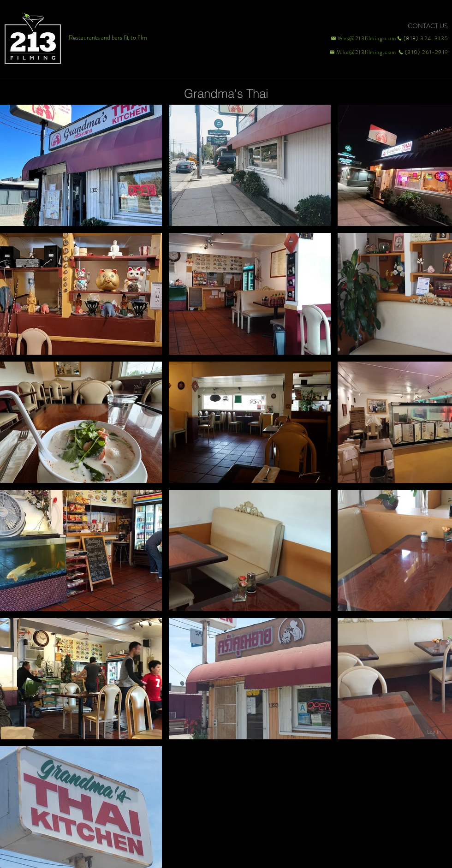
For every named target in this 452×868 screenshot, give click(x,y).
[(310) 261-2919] (422, 52)
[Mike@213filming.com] (361, 52)
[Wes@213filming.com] (363, 38)
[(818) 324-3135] (422, 38)
